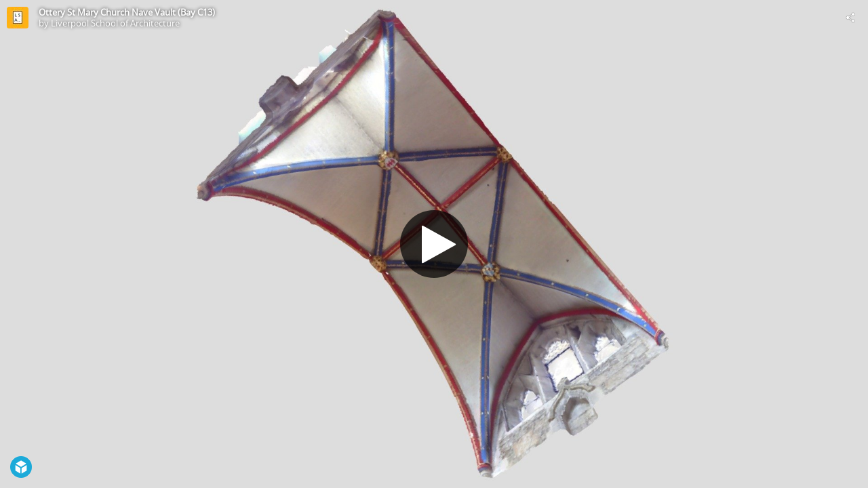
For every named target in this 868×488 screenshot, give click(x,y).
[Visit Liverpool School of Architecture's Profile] (18, 18)
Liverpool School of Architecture (115, 23)
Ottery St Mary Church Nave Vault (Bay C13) (127, 12)
